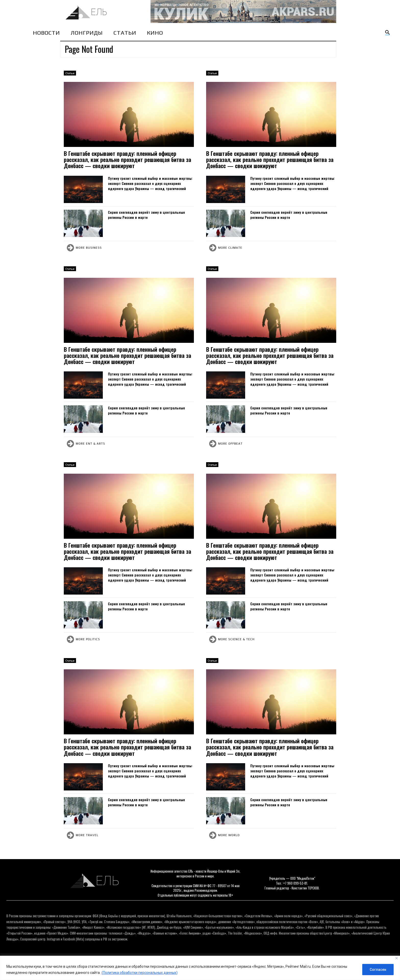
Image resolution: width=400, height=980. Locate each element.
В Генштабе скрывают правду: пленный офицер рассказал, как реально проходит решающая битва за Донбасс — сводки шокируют (127, 159)
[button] (387, 33)
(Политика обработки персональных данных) (140, 973)
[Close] (397, 958)
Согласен (378, 970)
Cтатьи (70, 73)
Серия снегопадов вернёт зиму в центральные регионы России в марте (146, 215)
